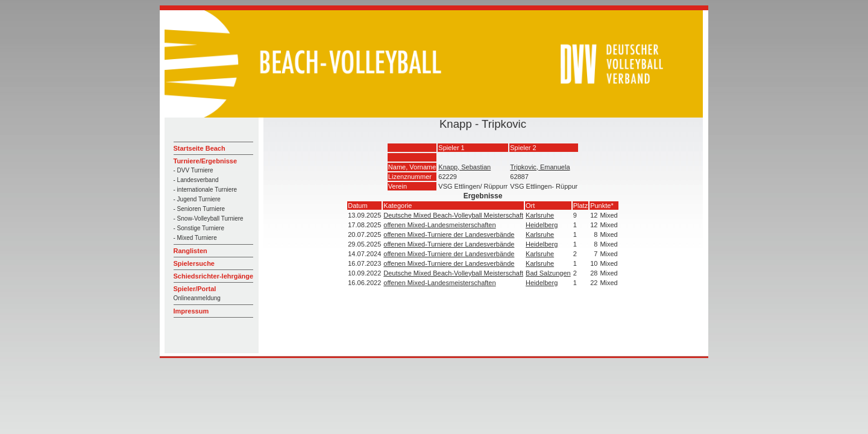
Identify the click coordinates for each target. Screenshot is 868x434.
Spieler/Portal (195, 289)
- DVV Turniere (193, 170)
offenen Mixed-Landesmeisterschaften (439, 225)
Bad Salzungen (548, 273)
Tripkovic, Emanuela (540, 167)
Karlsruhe (540, 215)
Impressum (191, 311)
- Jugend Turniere (197, 199)
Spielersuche (194, 263)
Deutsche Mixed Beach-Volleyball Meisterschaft (453, 215)
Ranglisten (190, 251)
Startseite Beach (200, 148)
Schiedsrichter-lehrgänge (214, 276)
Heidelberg (542, 225)
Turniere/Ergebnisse (206, 161)
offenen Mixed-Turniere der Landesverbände (449, 234)
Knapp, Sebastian (464, 167)
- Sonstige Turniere (199, 228)
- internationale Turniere (206, 190)
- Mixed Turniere (195, 238)
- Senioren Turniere (200, 209)
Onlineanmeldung (197, 298)
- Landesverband (196, 180)
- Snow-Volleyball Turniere (209, 219)
